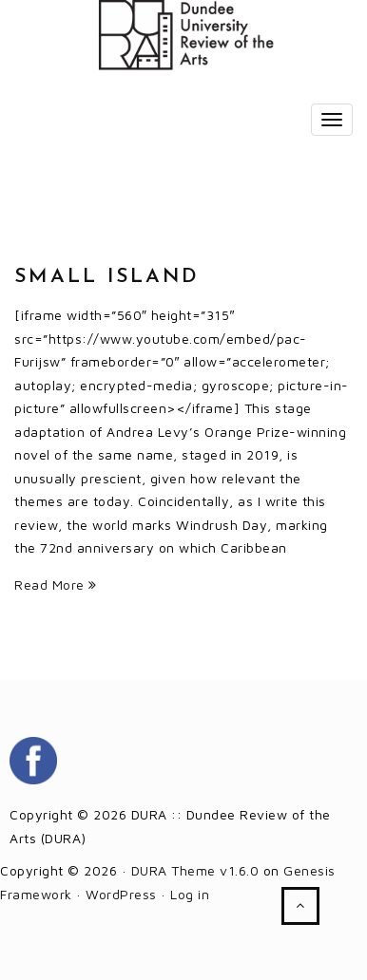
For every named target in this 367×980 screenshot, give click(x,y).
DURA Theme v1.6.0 (195, 870)
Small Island (107, 277)
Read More (56, 584)
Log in (190, 894)
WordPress (121, 894)
